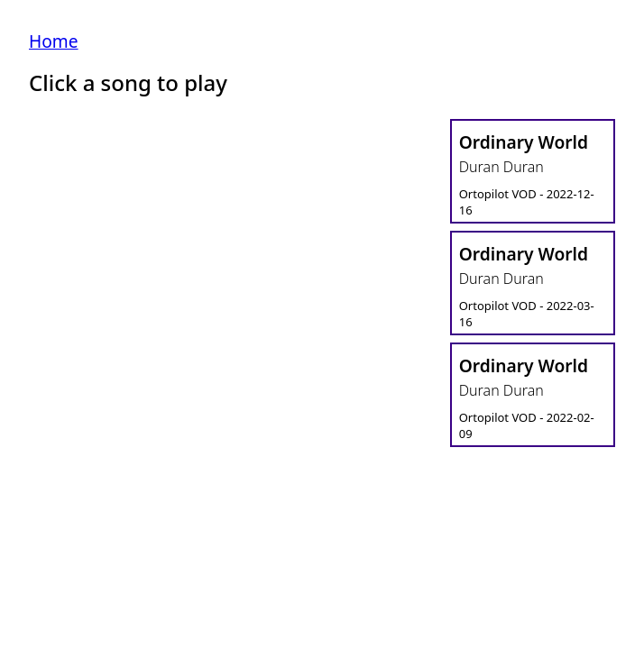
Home (54, 41)
